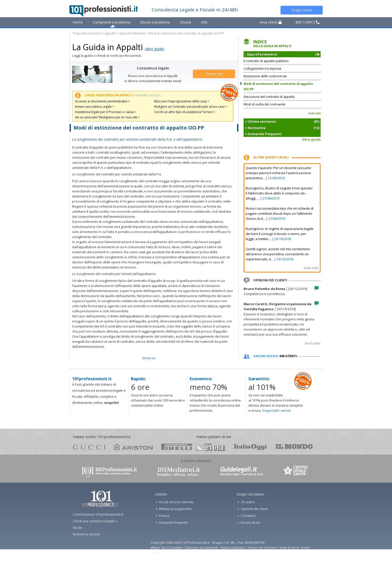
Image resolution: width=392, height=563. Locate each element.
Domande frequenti (173, 523)
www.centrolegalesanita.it (296, 472)
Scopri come (302, 10)
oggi (250, 447)
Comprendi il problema (112, 22)
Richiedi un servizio (87, 534)
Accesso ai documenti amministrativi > (102, 101)
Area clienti (271, 22)
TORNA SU (149, 358)
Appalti (110, 33)
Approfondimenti (132, 33)
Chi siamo (248, 502)
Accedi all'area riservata (176, 502)
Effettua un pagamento (175, 509)
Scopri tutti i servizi (276, 410)
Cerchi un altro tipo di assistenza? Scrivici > (185, 112)
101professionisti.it (87, 33)
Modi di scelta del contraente (264, 104)
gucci (89, 447)
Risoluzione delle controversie (265, 76)
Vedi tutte (313, 343)
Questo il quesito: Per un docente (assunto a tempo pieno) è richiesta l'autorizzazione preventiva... (278, 173)
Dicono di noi (250, 523)
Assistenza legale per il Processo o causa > (106, 112)
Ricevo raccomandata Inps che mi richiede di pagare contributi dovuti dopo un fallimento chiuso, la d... (280, 213)
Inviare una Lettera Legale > (95, 107)
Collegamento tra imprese (262, 69)
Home (78, 22)
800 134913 (308, 22)
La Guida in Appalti (107, 47)
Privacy (164, 516)
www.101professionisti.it (109, 472)
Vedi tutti (314, 113)
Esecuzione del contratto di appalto (269, 97)
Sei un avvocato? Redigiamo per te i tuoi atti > (107, 117)
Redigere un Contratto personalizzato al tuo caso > (191, 107)
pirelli (177, 447)
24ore (211, 447)
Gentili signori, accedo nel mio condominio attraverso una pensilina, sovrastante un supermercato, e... (278, 254)
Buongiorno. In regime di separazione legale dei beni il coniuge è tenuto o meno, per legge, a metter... (280, 234)
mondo (294, 447)
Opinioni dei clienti (254, 509)
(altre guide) (155, 49)
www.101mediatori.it (179, 472)
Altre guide (311, 139)
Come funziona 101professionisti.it (98, 514)
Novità (185, 22)
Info (204, 22)
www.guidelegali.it (242, 472)
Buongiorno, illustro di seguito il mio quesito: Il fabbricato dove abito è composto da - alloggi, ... (279, 193)
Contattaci (248, 516)
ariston (133, 447)
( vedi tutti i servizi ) (147, 95)
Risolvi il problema (155, 22)
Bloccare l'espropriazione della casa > (182, 101)
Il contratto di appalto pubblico (266, 61)
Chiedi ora (214, 74)
